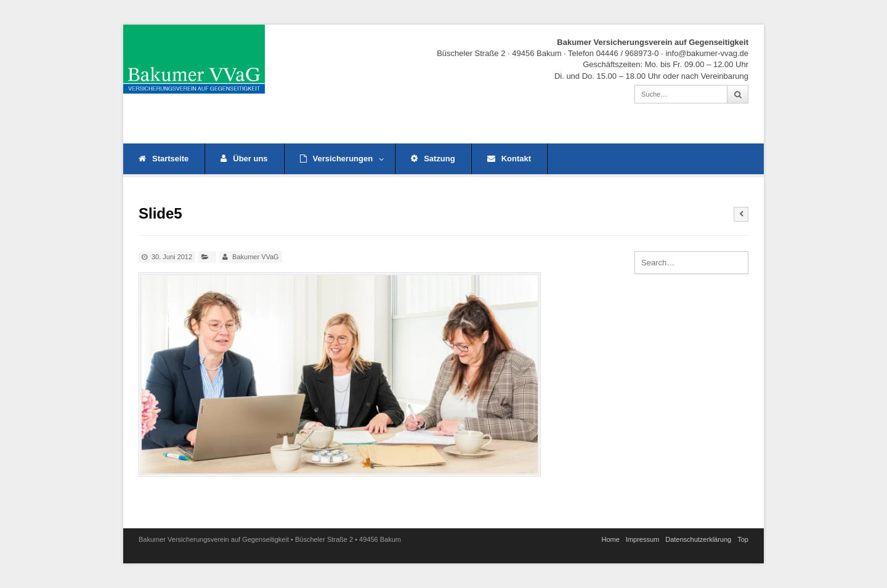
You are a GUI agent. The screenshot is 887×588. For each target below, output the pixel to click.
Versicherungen (342, 159)
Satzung (433, 159)
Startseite (164, 159)
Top (743, 539)
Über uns (244, 159)
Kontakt (509, 159)
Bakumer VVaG (256, 257)
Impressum (642, 539)
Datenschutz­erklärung (698, 539)
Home (610, 539)
